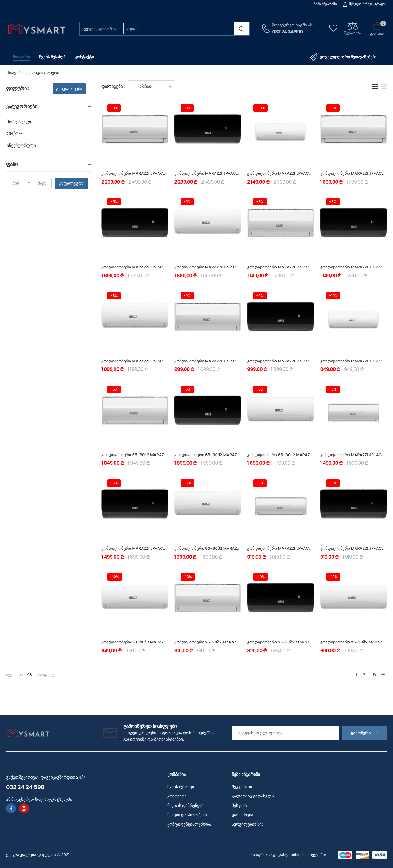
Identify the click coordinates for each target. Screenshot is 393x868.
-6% (333, 389)
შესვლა (352, 4)
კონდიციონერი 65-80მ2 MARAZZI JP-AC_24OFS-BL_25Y (231, 455)
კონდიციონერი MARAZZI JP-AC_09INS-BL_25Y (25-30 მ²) (305, 361)
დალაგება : (113, 86)
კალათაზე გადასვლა (253, 796)
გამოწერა (361, 733)
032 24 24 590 (287, 32)
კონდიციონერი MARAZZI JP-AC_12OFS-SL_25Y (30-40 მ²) (305, 548)
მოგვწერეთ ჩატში (289, 25)
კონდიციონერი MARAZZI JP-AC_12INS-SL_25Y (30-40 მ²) (304, 267)
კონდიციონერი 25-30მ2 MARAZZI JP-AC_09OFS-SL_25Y (231, 642)
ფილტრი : (18, 89)
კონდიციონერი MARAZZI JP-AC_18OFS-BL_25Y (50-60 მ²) (159, 548)
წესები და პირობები (187, 815)
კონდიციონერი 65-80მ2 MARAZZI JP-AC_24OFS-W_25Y (303, 455)
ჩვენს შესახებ (52, 57)
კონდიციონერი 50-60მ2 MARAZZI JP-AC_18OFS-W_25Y (230, 548)
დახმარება (243, 815)
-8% (114, 108)
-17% (188, 483)
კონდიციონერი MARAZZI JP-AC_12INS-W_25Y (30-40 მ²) (158, 361)
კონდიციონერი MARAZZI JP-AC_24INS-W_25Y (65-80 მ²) (305, 173)
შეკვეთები (242, 787)
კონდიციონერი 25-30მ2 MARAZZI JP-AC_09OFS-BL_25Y (303, 642)
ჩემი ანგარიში (325, 4)
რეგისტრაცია (375, 4)
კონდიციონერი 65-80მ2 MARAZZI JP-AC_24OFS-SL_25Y (158, 455)
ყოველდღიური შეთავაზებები (343, 57)
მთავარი (21, 57)
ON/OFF (15, 134)
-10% (261, 108)
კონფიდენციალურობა (189, 824)
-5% (333, 108)
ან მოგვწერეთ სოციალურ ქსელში (39, 799)
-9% (187, 296)
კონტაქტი (84, 57)
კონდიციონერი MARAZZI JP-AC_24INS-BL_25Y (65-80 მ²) (232, 173)
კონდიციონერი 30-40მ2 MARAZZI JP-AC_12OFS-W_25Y (157, 642)
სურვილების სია (248, 824)
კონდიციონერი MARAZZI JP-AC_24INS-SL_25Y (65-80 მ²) (159, 173)
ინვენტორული (21, 145)
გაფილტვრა (71, 183)
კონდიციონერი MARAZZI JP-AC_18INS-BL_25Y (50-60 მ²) (159, 267)
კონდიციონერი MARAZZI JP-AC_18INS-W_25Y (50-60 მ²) (232, 267)
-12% (333, 577)
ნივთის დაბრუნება (185, 805)
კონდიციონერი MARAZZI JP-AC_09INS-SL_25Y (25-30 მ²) (232, 361)
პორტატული (19, 122)
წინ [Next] (379, 675)
